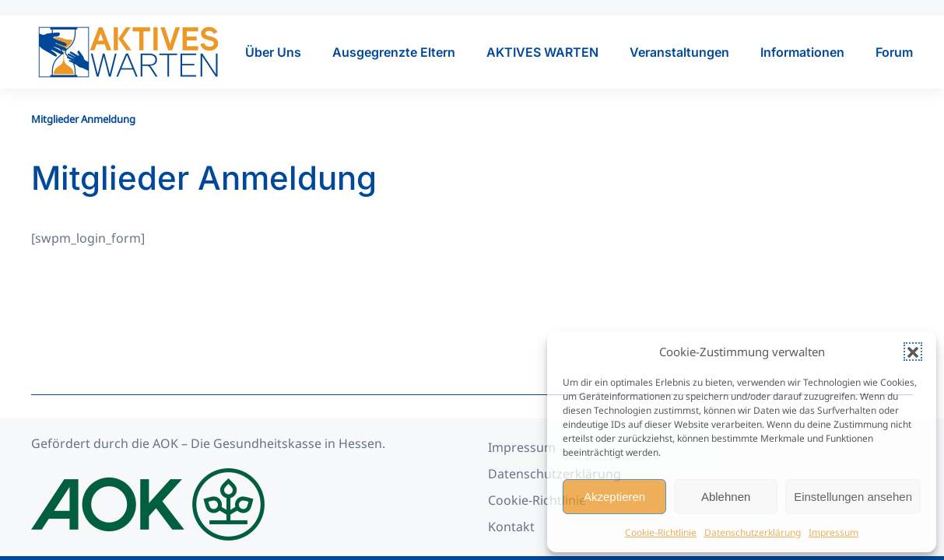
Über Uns (273, 52)
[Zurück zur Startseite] (128, 52)
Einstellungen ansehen (853, 497)
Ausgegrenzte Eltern (394, 52)
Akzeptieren (614, 497)
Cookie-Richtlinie (661, 532)
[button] (913, 352)
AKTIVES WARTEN (542, 52)
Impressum (833, 532)
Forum (894, 52)
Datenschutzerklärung (753, 532)
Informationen (802, 52)
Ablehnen (726, 497)
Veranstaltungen (679, 52)
